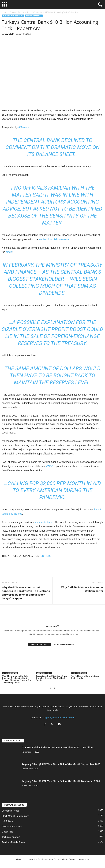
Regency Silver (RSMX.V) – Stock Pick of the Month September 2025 (61, 764)
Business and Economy (13, 16)
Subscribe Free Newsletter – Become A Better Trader (52, 859)
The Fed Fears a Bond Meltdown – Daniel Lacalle (86, 677)
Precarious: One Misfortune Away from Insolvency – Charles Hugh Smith (52, 678)
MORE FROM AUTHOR (64, 644)
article (9, 252)
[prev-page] (50, 688)
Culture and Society (12, 826)
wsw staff (9, 34)
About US (20, 859)
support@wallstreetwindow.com (59, 718)
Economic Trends (17, 12)
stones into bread (44, 522)
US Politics (7, 821)
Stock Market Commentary (15, 816)
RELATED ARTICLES (40, 644)
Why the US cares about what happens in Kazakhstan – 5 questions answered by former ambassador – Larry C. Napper (26, 593)
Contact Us (84, 859)
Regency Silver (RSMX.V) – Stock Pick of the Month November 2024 (61, 781)
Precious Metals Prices (13, 842)
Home (4, 12)
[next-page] (55, 688)
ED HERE (46, 556)
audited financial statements (54, 239)
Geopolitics (7, 832)
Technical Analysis (11, 837)
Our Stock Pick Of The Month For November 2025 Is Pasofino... (58, 747)
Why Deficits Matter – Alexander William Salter (82, 589)
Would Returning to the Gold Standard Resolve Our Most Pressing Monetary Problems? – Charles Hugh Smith (16, 679)
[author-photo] (52, 615)
